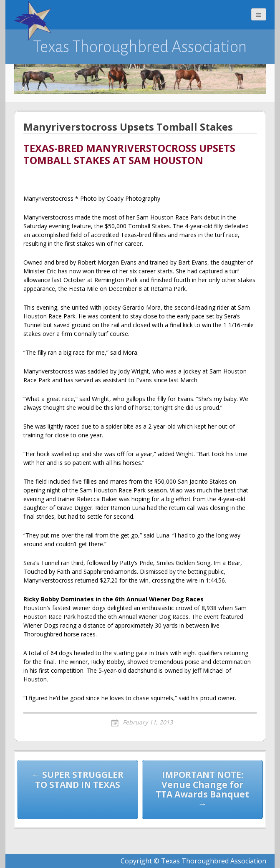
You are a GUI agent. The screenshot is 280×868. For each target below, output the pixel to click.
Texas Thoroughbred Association (140, 47)
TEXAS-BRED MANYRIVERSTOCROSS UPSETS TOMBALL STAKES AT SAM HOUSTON (129, 155)
